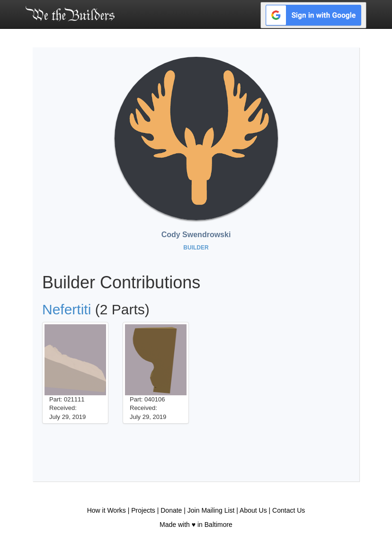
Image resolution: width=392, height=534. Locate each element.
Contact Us (289, 510)
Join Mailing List (211, 510)
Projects (143, 510)
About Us (253, 510)
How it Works (107, 510)
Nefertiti (67, 309)
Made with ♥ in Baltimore (196, 525)
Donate (171, 510)
